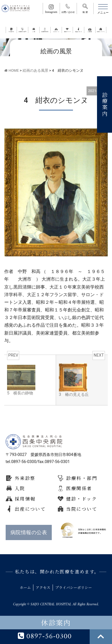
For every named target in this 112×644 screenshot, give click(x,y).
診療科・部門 (82, 478)
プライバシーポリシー (74, 587)
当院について (82, 509)
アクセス (43, 587)
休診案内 (56, 622)
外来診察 (25, 478)
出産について (30, 509)
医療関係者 (79, 488)
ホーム (25, 587)
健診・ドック (82, 499)
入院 (20, 488)
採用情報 (25, 499)
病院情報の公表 (29, 532)
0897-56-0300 (45, 637)
